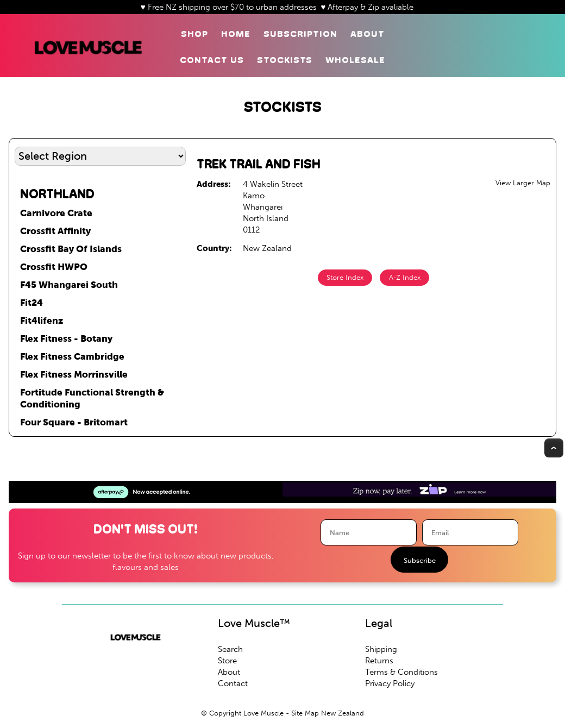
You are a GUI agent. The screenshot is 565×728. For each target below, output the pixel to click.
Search (230, 649)
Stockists (285, 60)
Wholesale (355, 60)
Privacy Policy (390, 683)
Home (236, 34)
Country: (214, 248)
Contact (233, 683)
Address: (214, 184)
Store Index (345, 277)
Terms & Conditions (401, 672)
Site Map (305, 713)
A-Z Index (405, 277)
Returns (379, 661)
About (368, 34)
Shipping (381, 649)
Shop (194, 34)
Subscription (300, 34)
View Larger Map (523, 183)
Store (227, 661)
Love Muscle (263, 713)
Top (554, 448)
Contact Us (212, 60)
